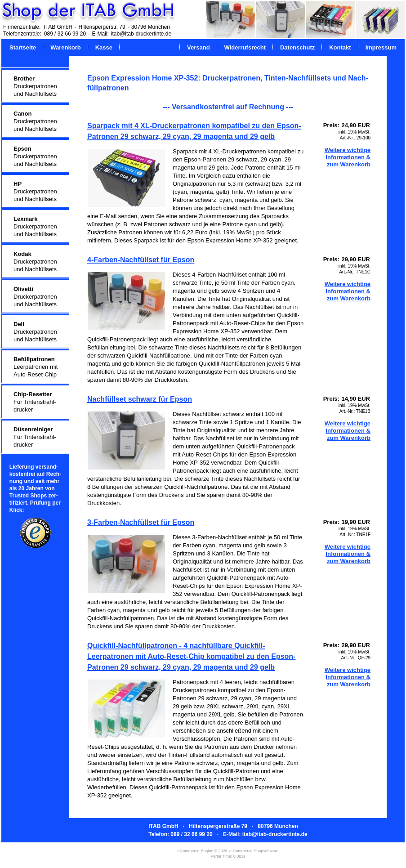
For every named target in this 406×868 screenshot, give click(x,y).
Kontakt (340, 47)
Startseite (23, 47)
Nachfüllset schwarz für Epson (140, 399)
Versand (199, 47)
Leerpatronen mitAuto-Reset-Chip (36, 367)
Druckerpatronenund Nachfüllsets (35, 86)
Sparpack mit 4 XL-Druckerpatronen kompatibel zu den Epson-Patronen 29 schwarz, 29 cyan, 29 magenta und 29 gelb (194, 131)
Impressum (381, 47)
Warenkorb (65, 47)
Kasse (104, 47)
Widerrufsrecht (245, 47)
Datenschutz (297, 47)
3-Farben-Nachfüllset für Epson (141, 522)
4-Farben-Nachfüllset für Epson (141, 260)
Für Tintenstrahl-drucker (35, 402)
